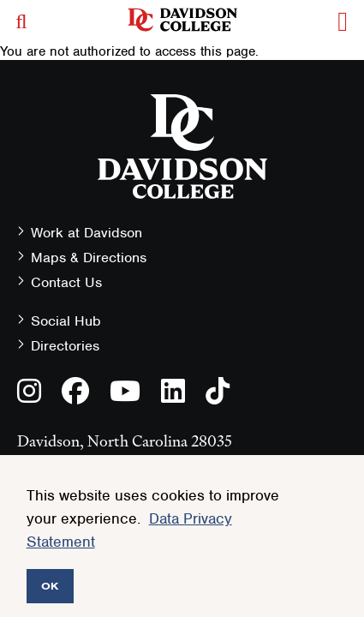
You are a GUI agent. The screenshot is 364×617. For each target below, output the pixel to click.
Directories (65, 346)
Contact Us (66, 282)
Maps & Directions (89, 258)
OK (50, 586)
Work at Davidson (87, 233)
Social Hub (66, 321)
